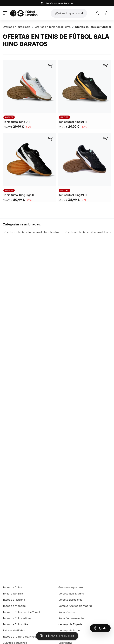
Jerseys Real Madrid (71, 593)
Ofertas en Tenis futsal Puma (53, 27)
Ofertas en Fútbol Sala (17, 27)
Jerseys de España (70, 624)
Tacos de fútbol (12, 587)
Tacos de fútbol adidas (17, 618)
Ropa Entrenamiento (71, 618)
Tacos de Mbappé (14, 606)
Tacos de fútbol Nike (15, 624)
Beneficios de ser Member (57, 3)
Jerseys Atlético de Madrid (75, 606)
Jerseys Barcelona (70, 600)
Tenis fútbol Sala (13, 593)
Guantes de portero (71, 587)
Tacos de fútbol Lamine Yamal (21, 612)
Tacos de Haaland (14, 600)
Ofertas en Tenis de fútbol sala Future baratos (32, 232)
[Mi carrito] (107, 13)
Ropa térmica (67, 612)
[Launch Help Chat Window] (100, 628)
